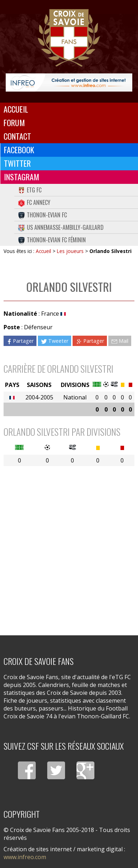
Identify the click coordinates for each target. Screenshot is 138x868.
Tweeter (55, 341)
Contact (17, 136)
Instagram (22, 177)
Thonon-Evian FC (42, 215)
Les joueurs (70, 251)
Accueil (16, 109)
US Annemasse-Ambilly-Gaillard (61, 227)
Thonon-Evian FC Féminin (52, 240)
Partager (20, 341)
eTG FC (30, 190)
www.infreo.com (25, 857)
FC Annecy (34, 202)
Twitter (17, 163)
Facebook (19, 150)
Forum (14, 123)
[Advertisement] (69, 546)
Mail (120, 341)
